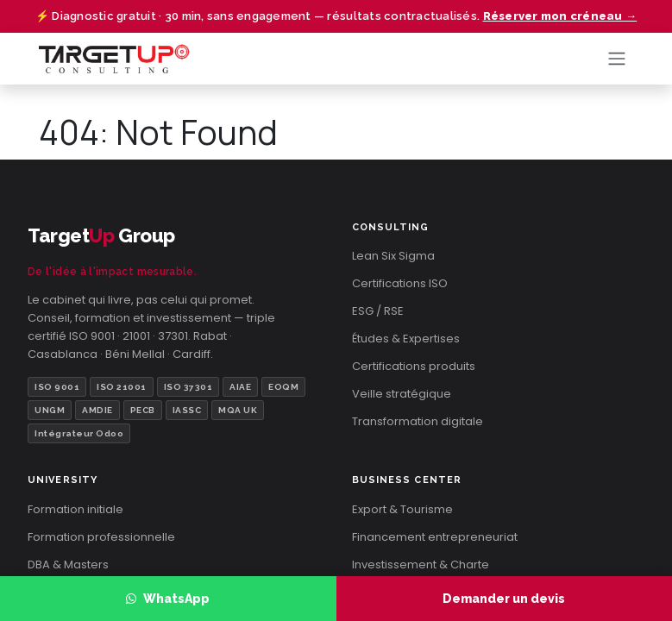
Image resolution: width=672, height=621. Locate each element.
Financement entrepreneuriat (435, 537)
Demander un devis (504, 599)
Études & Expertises (406, 339)
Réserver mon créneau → (560, 16)
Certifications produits (414, 366)
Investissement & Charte (421, 565)
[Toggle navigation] (617, 59)
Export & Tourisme (402, 509)
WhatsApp (168, 599)
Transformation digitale (418, 421)
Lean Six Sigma (393, 256)
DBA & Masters (68, 565)
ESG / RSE (378, 311)
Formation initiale (75, 509)
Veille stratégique (402, 394)
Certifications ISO (400, 283)
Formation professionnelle (101, 537)
